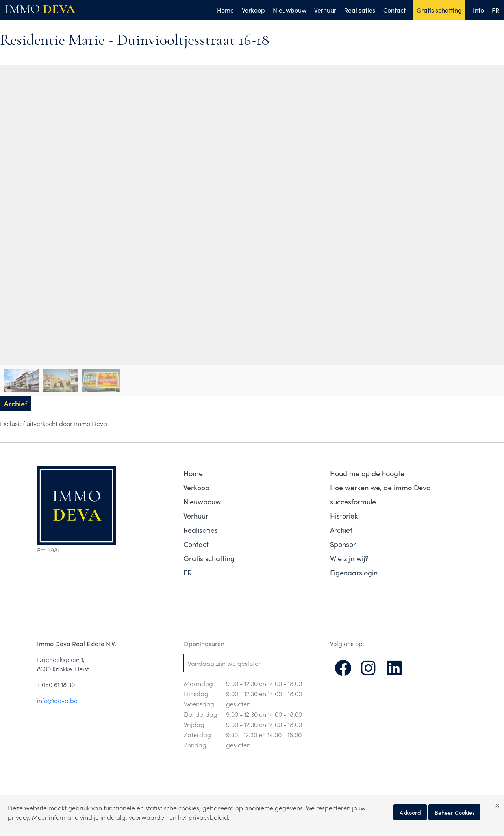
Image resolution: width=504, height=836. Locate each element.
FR (496, 10)
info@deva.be (57, 700)
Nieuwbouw (290, 10)
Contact (394, 10)
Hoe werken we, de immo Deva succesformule (380, 494)
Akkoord (410, 812)
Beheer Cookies (455, 812)
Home (225, 10)
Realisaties (360, 10)
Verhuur (325, 10)
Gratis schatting (439, 10)
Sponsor (343, 544)
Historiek (344, 516)
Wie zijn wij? (349, 558)
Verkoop (253, 10)
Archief (341, 530)
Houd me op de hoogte (367, 473)
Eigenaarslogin (354, 572)
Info (478, 10)
